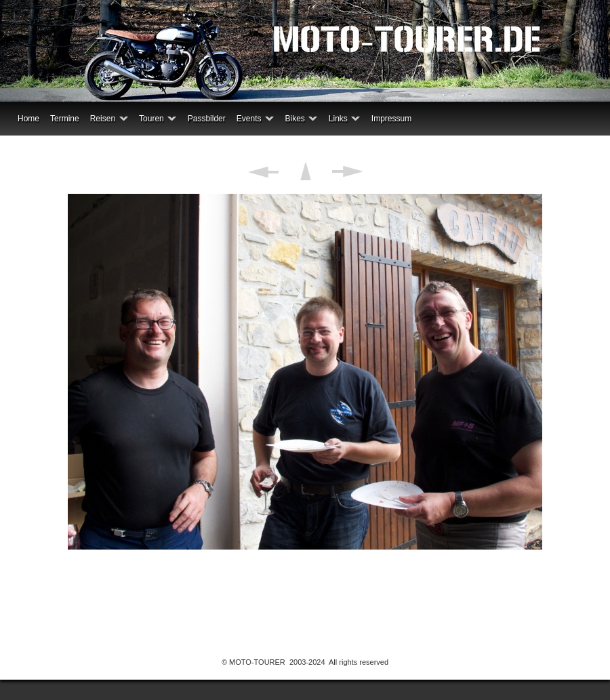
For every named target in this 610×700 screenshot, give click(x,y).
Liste (305, 171)
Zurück (263, 171)
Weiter (347, 171)
